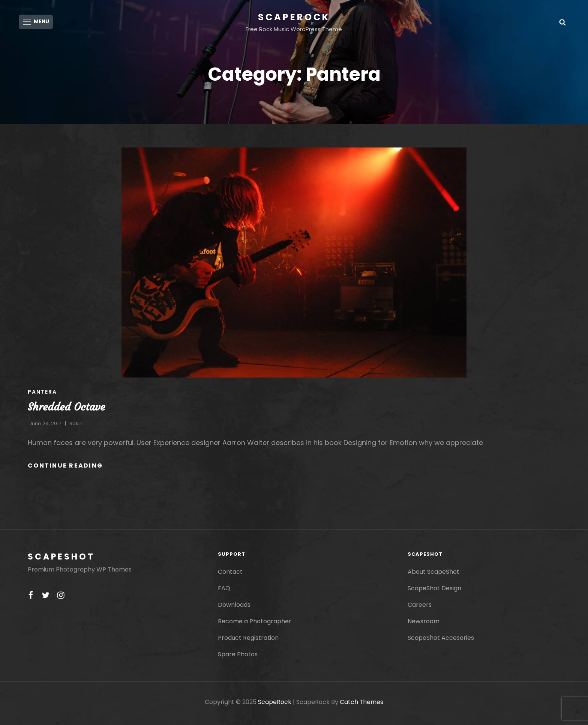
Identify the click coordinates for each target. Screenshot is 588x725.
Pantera (42, 394)
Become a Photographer (255, 624)
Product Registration (248, 640)
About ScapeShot (433, 574)
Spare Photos (238, 657)
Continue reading (77, 468)
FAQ (224, 591)
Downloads (234, 607)
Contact (230, 574)
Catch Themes (362, 705)
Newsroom (424, 624)
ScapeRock (294, 17)
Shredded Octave (66, 410)
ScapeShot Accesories (441, 640)
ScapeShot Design (434, 591)
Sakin (76, 426)
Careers (420, 607)
